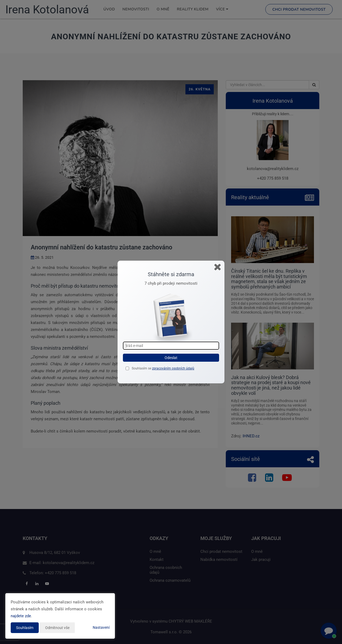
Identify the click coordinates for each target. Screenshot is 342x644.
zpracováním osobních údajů (173, 368)
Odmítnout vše (57, 628)
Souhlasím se (142, 368)
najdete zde (21, 616)
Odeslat (171, 358)
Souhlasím (25, 628)
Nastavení (101, 627)
